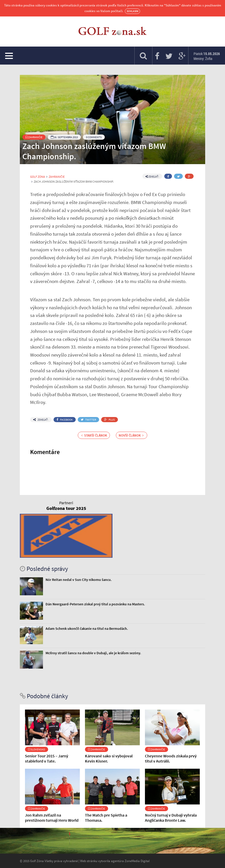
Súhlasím (132, 11)
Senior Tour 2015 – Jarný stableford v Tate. (47, 758)
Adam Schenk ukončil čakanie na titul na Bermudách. (87, 628)
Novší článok (131, 435)
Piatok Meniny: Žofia (207, 56)
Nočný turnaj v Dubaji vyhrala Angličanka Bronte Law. (171, 818)
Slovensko (37, 749)
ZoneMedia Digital (137, 861)
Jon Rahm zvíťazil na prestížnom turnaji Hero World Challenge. (52, 820)
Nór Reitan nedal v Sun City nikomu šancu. (79, 580)
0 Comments (94, 137)
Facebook (65, 420)
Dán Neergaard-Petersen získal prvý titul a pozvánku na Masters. (95, 604)
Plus (110, 420)
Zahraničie (34, 137)
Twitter (88, 420)
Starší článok (94, 435)
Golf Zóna (38, 177)
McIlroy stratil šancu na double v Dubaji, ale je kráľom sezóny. (93, 653)
